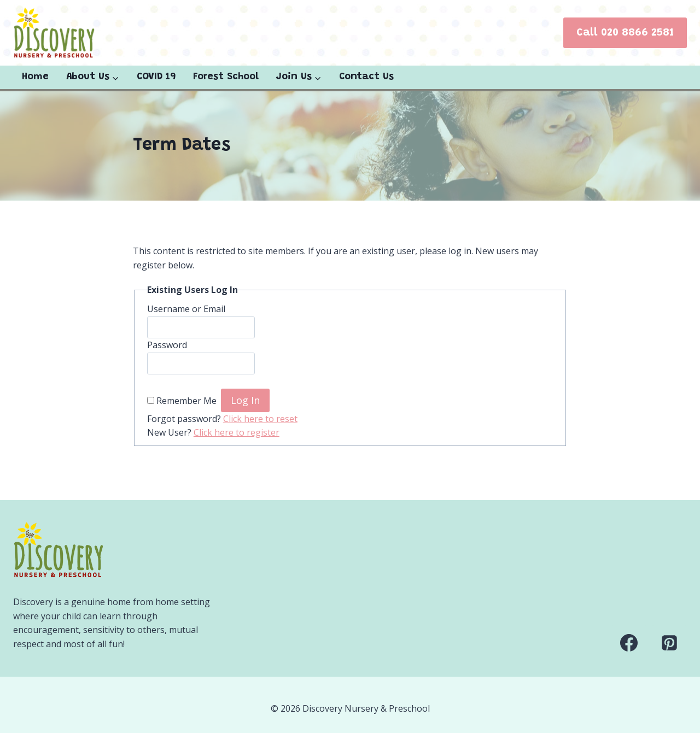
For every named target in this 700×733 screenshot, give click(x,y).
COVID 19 (156, 77)
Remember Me (186, 401)
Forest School (226, 77)
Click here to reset (260, 419)
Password (167, 345)
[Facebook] (629, 643)
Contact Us (366, 77)
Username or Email (186, 309)
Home (35, 77)
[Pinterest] (669, 643)
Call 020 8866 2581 (625, 33)
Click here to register (237, 432)
